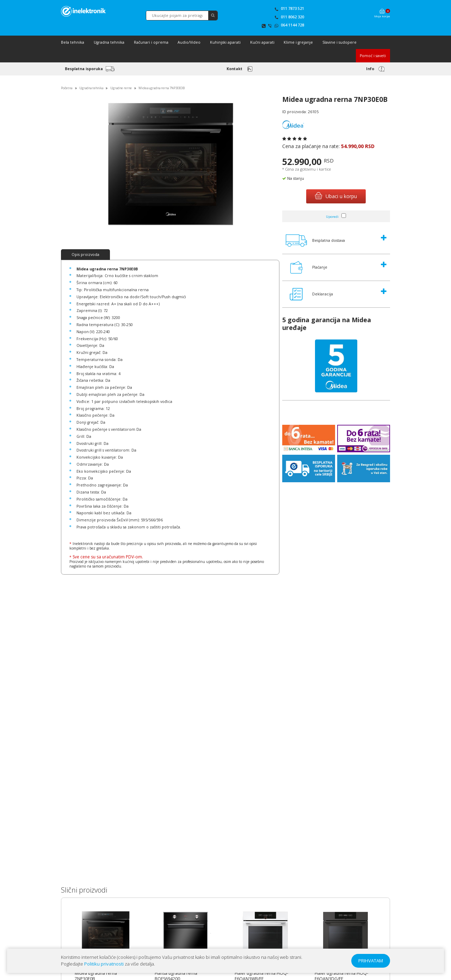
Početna (67, 88)
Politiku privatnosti (104, 964)
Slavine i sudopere (339, 42)
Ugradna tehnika (109, 42)
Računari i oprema (151, 42)
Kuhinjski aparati (225, 42)
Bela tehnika (73, 42)
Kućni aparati (262, 42)
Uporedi (332, 217)
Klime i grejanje (298, 42)
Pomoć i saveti (373, 56)
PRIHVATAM (371, 961)
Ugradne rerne (121, 88)
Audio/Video (189, 42)
